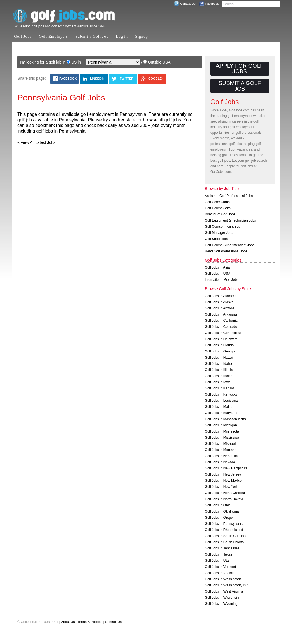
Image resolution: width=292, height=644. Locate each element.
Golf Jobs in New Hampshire (226, 468)
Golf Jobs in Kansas (220, 388)
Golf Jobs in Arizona (220, 308)
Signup (142, 37)
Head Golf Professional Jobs (226, 251)
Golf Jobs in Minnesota (222, 431)
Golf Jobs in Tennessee (222, 548)
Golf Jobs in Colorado (221, 327)
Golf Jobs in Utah (218, 561)
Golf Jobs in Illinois (219, 370)
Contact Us (188, 4)
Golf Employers (53, 37)
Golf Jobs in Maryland (221, 413)
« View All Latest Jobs (36, 142)
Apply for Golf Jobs (240, 69)
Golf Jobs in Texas (218, 554)
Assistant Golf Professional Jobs (229, 196)
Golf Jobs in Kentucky (221, 394)
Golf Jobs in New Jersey (223, 474)
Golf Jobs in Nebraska (221, 456)
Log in (122, 37)
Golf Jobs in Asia (217, 267)
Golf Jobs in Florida (219, 345)
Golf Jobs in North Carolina (225, 493)
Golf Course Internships (222, 227)
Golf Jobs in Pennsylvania (224, 524)
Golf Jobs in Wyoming (221, 604)
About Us (68, 622)
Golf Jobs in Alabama (221, 296)
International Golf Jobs (222, 280)
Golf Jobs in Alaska (219, 302)
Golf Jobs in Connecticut (223, 333)
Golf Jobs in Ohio (218, 505)
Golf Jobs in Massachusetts (225, 419)
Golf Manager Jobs (219, 233)
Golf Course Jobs (218, 208)
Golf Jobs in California (221, 321)
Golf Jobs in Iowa (218, 382)
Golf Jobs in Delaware (221, 339)
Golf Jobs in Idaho (218, 364)
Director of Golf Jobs (220, 214)
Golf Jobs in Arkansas (221, 314)
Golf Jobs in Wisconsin (222, 598)
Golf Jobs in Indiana (220, 376)
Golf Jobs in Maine (219, 407)
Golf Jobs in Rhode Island (224, 530)
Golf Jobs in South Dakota (224, 542)
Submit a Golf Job (92, 37)
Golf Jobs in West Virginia (224, 591)
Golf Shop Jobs (216, 239)
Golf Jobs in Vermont (220, 567)
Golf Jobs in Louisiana (221, 401)
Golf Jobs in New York (221, 487)
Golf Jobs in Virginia (220, 573)
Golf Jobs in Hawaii (219, 358)
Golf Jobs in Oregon (220, 518)
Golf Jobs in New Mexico (223, 481)
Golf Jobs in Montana (221, 450)
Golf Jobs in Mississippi (222, 438)
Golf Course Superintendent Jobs (229, 245)
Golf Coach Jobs (217, 202)
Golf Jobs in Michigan (221, 425)
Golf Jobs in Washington (223, 579)
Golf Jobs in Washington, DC (226, 585)
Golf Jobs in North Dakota (224, 499)
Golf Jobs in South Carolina (225, 536)
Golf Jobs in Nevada (220, 462)
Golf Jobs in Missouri (220, 444)
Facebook (212, 4)
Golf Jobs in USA (217, 274)
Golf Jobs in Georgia (220, 351)
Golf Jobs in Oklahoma (222, 511)
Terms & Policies (90, 622)
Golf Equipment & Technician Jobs (230, 220)
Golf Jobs (23, 37)
